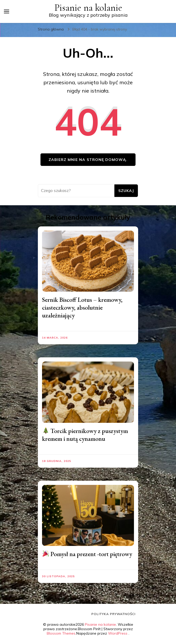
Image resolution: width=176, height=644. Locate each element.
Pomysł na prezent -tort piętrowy (87, 554)
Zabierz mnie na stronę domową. (88, 160)
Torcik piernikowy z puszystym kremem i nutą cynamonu (85, 435)
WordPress (118, 633)
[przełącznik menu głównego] (7, 11)
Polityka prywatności (113, 614)
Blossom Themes (61, 633)
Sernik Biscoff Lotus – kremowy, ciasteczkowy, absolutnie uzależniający (82, 307)
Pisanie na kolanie (88, 8)
